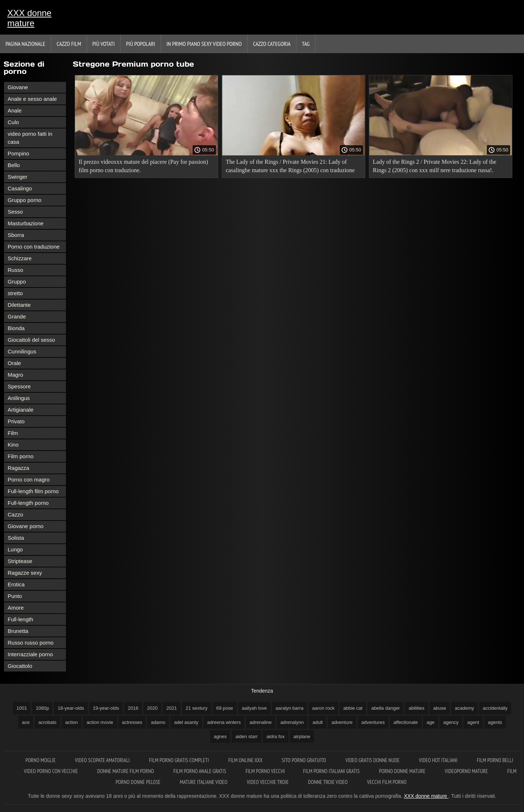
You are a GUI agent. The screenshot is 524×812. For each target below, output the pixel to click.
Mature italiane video (204, 782)
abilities (416, 708)
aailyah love (254, 708)
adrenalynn (292, 722)
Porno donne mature (403, 771)
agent (473, 722)
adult (318, 722)
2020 (152, 708)
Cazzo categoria (272, 44)
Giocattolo (20, 666)
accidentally (495, 708)
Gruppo (17, 282)
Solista (16, 538)
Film (13, 433)
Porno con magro (29, 480)
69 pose (225, 708)
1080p (42, 708)
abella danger (385, 708)
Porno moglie (41, 760)
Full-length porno (28, 503)
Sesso (15, 212)
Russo (15, 270)
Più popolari (141, 44)
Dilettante (19, 305)
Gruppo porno (25, 200)
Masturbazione (25, 223)
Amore (16, 608)
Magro (15, 375)
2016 (133, 708)
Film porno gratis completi (180, 760)
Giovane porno (25, 526)
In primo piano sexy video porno (204, 44)
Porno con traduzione (34, 247)
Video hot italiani (439, 760)
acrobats (47, 722)
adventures (373, 722)
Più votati (104, 44)
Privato (16, 421)
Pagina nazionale (25, 44)
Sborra (16, 235)
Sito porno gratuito (304, 760)
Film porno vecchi (265, 771)
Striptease (20, 561)
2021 (172, 708)
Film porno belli (495, 760)
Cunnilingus (22, 351)
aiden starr (246, 736)
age (431, 722)
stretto (15, 293)
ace (26, 722)
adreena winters (224, 722)
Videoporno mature (467, 771)
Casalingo (20, 188)
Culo (13, 122)
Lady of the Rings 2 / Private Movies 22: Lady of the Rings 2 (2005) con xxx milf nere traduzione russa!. (435, 166)
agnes (220, 736)
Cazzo (15, 514)
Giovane (18, 87)
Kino (13, 445)
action (72, 722)
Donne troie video (328, 782)
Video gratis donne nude (373, 760)
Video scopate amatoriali (103, 760)
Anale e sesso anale (32, 99)
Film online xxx (246, 760)
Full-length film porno (33, 491)
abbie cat (353, 708)
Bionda (16, 328)
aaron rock (323, 708)
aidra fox (276, 736)
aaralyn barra (290, 708)
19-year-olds (106, 708)
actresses (132, 722)
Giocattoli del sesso (31, 340)
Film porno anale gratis (200, 771)
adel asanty (186, 722)
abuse (440, 708)
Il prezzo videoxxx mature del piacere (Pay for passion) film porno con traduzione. (143, 166)
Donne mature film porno (126, 771)
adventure (342, 722)
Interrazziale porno (30, 654)
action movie (100, 722)
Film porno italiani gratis (332, 771)
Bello (14, 165)
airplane (302, 736)
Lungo (15, 549)
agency (451, 722)
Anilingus (19, 398)
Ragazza (18, 468)
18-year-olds (71, 708)
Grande (17, 316)
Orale (14, 363)
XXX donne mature (29, 18)
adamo (158, 722)
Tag (306, 44)
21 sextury (197, 708)
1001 (22, 708)
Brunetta (18, 631)
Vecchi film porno (387, 782)
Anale (15, 110)
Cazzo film (69, 44)
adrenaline (261, 722)
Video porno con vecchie (52, 771)
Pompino (18, 153)
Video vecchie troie (268, 782)
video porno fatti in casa (30, 138)
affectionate (406, 722)
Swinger (17, 177)
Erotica (16, 584)
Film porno (21, 456)
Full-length (20, 619)
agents (495, 722)
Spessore (19, 386)
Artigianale (21, 410)
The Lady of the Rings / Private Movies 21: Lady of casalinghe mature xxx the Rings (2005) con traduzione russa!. (290, 167)
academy (464, 708)
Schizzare (20, 258)
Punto (15, 596)
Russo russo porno (31, 643)
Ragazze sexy (25, 573)
